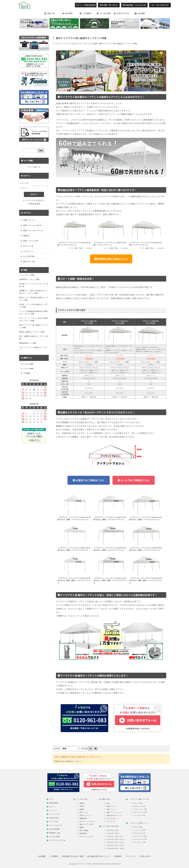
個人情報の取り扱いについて (99, 856)
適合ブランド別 (29, 262)
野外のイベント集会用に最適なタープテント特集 (33, 299)
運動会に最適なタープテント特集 (32, 332)
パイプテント (28, 251)
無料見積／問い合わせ (109, 5)
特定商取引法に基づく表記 (73, 856)
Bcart (118, 864)
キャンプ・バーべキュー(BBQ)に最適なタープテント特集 (33, 319)
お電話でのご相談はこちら (90, 480)
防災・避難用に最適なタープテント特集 (33, 337)
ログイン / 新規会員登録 (86, 5)
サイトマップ (131, 856)
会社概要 (42, 856)
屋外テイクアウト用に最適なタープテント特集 (33, 326)
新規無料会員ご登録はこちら (112, 259)
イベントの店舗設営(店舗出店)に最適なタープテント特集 (33, 312)
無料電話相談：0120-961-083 (134, 5)
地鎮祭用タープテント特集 (29, 279)
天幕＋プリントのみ (31, 241)
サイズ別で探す (29, 256)
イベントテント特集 (27, 275)
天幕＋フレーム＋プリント (33, 230)
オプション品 (28, 246)
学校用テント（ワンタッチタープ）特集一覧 (33, 285)
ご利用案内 (54, 856)
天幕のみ (27, 236)
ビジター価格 (28, 364)
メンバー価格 (28, 368)
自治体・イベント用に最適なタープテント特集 (33, 306)
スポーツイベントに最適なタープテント (33, 349)
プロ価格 (27, 373)
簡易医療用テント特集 (28, 343)
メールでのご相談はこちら (135, 480)
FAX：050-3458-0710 (160, 5)
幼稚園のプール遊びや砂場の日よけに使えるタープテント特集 (34, 292)
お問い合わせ (145, 856)
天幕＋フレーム (29, 220)
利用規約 (118, 856)
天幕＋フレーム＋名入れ (32, 225)
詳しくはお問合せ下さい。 (144, 433)
